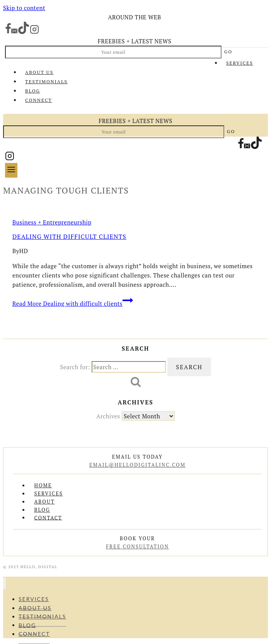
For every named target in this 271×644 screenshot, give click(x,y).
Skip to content (24, 8)
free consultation (137, 546)
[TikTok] (24, 32)
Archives (108, 416)
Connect (39, 100)
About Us (39, 72)
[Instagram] (34, 32)
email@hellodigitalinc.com (137, 465)
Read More (73, 303)
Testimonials (46, 81)
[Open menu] (11, 170)
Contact (48, 517)
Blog (33, 91)
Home (43, 485)
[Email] (14, 32)
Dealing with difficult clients (69, 236)
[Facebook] (8, 32)
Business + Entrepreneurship (52, 222)
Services (240, 63)
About (44, 502)
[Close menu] (4, 583)
